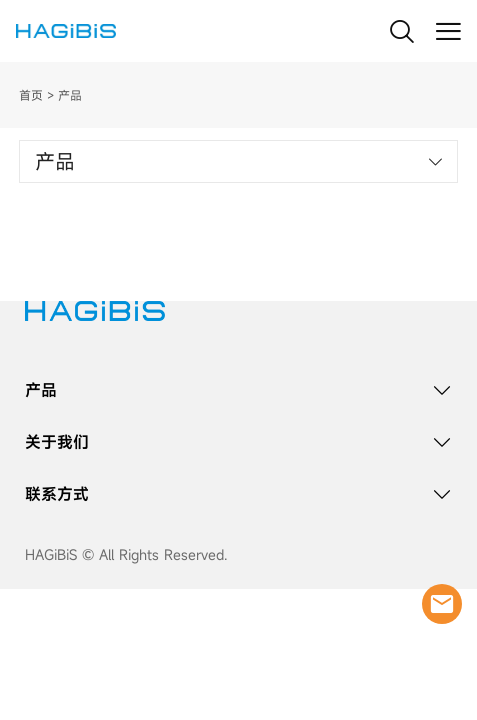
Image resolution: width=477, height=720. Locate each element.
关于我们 (57, 442)
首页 (31, 95)
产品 (41, 390)
